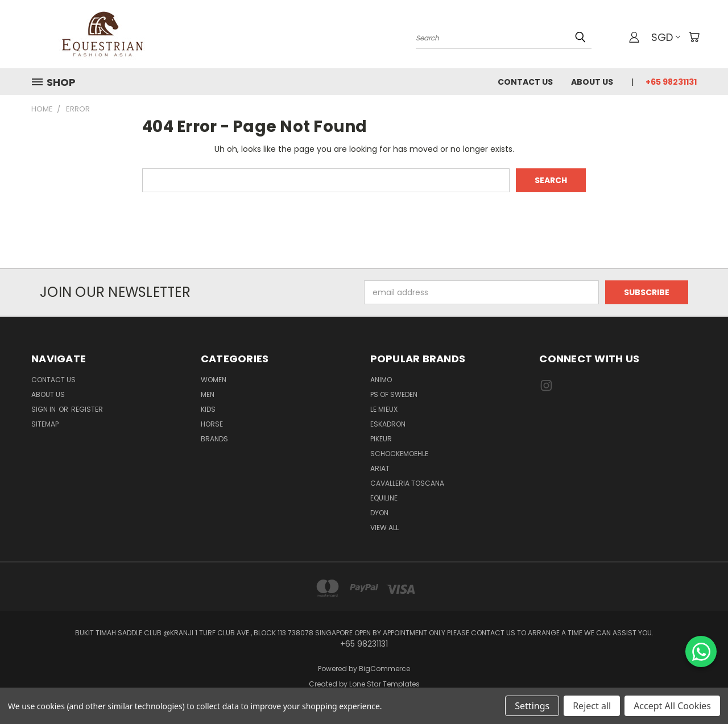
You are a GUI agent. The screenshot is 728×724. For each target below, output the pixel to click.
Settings (532, 706)
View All (384, 528)
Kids (208, 409)
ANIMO (381, 380)
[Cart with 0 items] (694, 37)
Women (214, 380)
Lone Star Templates (384, 684)
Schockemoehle (399, 454)
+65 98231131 (671, 82)
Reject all (592, 706)
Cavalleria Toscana (407, 483)
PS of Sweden (394, 394)
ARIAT (380, 468)
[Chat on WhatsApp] (701, 651)
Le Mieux (384, 409)
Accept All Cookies (672, 706)
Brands (214, 439)
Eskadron (388, 424)
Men (208, 394)
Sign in (44, 409)
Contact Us (525, 82)
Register (87, 409)
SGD (666, 37)
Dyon (379, 513)
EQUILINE (384, 498)
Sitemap (45, 424)
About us (592, 82)
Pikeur (381, 439)
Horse (212, 424)
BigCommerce (384, 669)
